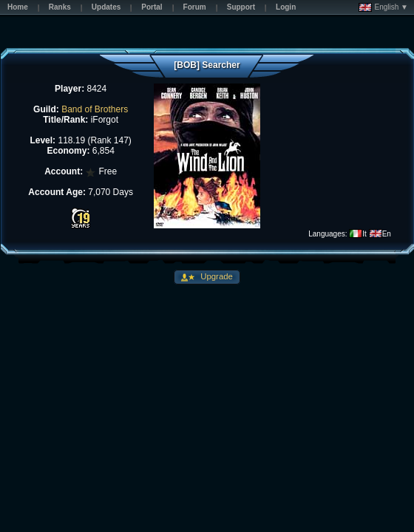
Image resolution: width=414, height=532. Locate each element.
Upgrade (216, 276)
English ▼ (383, 7)
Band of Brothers (95, 109)
